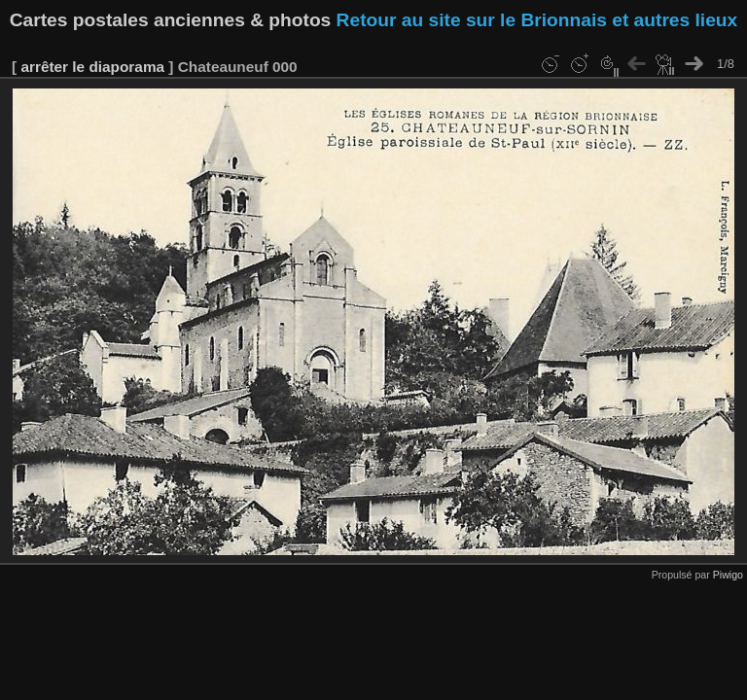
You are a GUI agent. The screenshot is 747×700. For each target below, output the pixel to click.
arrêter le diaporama (92, 67)
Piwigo (728, 575)
